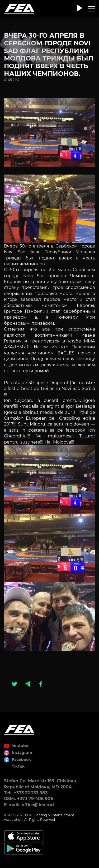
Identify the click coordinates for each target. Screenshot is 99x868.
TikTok (18, 766)
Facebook (21, 759)
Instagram (22, 753)
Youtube (20, 746)
